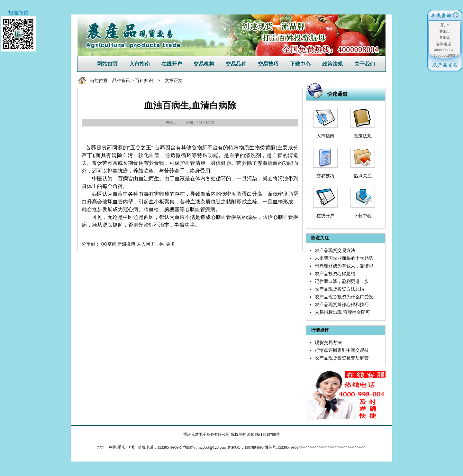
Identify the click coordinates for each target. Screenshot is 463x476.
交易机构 (204, 64)
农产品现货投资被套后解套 (342, 358)
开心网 (158, 244)
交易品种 (236, 64)
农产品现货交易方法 (335, 251)
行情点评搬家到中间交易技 (342, 350)
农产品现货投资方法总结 (340, 289)
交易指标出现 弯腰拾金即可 (342, 312)
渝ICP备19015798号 (263, 434)
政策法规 (332, 64)
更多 (170, 244)
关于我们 (365, 64)
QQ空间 (109, 244)
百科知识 (144, 81)
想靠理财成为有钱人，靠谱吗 (344, 266)
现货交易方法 (328, 343)
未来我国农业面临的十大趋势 (344, 258)
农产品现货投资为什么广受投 (344, 297)
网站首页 (107, 64)
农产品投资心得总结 (335, 274)
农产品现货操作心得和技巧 (342, 305)
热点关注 (363, 176)
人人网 (143, 244)
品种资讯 (121, 81)
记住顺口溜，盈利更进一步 (342, 281)
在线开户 (172, 64)
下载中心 (300, 64)
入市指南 (140, 64)
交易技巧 (268, 64)
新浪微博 (126, 244)
